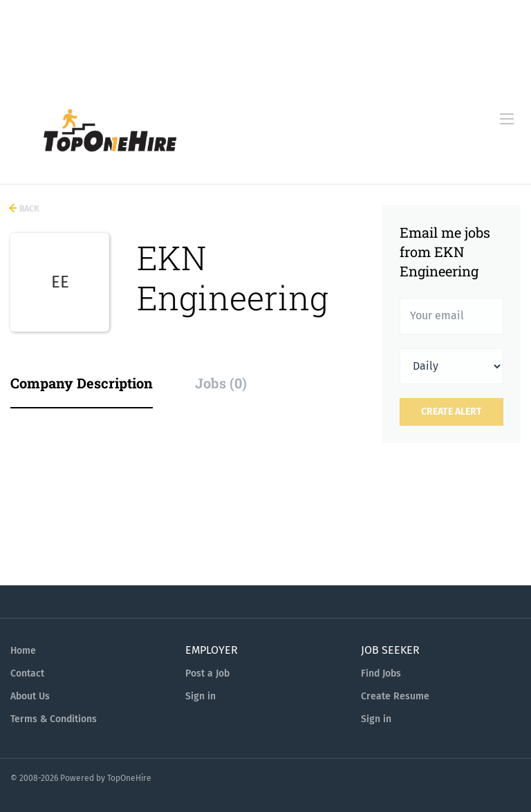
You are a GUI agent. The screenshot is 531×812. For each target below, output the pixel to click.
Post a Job (207, 673)
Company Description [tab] (82, 383)
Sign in (201, 696)
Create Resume (395, 696)
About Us (30, 696)
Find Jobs (381, 673)
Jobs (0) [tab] (221, 383)
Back (28, 209)
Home (23, 651)
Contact (27, 673)
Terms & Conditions (54, 719)
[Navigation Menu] (507, 119)
